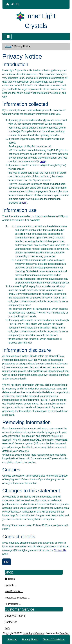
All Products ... (13, 604)
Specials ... (11, 585)
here (42, 161)
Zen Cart (64, 633)
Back (7, 562)
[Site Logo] (21, 16)
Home (8, 46)
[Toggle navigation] (8, 37)
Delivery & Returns (15, 616)
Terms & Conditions (54, 640)
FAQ (7, 628)
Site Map (12, 640)
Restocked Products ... (17, 598)
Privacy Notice (30, 640)
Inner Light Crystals (34, 633)
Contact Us (60, 550)
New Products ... (14, 591)
